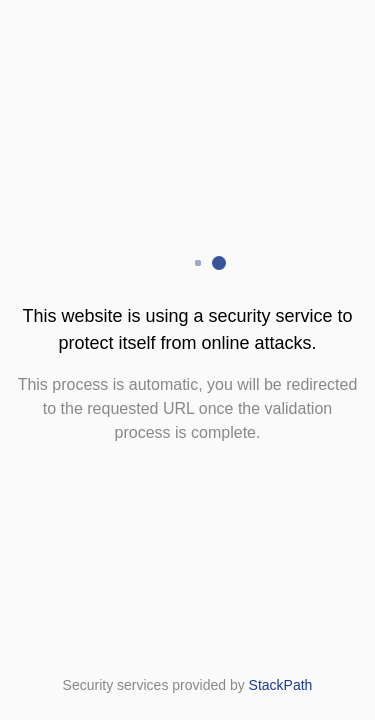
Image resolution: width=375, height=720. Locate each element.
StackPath (281, 685)
